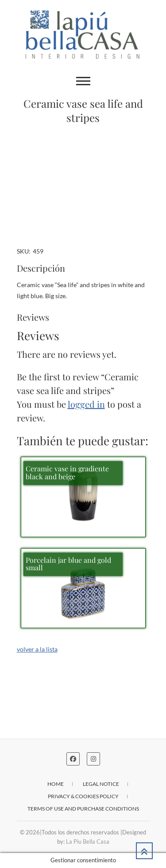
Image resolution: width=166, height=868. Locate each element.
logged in (86, 404)
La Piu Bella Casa (88, 841)
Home (56, 784)
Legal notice (101, 784)
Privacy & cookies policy (83, 796)
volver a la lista (37, 649)
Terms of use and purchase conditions (83, 809)
